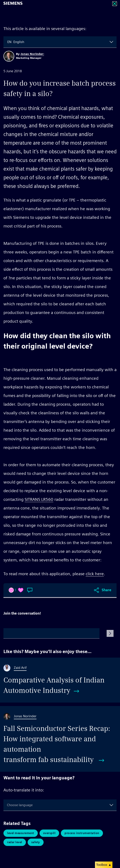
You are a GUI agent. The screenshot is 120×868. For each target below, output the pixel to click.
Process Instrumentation (82, 833)
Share (107, 590)
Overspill (49, 833)
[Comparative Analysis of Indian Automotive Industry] (60, 680)
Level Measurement (21, 833)
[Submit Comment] (110, 633)
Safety (36, 842)
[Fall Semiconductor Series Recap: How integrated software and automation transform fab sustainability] (60, 739)
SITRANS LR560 (39, 499)
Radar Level (15, 842)
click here (95, 574)
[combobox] (8, 42)
